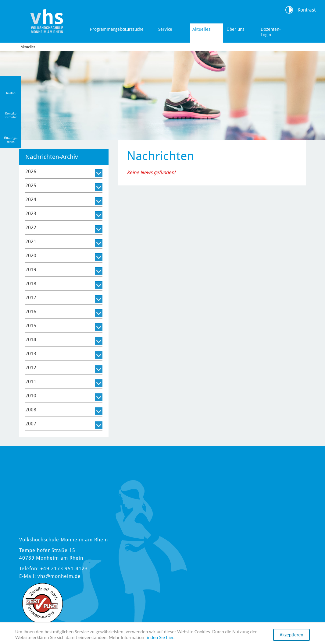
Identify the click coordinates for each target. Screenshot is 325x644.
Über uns (235, 29)
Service (165, 29)
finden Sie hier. (160, 638)
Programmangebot (105, 29)
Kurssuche (134, 29)
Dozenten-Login (271, 32)
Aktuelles (201, 29)
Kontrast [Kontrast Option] (307, 10)
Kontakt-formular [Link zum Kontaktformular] (11, 115)
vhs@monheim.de (59, 576)
